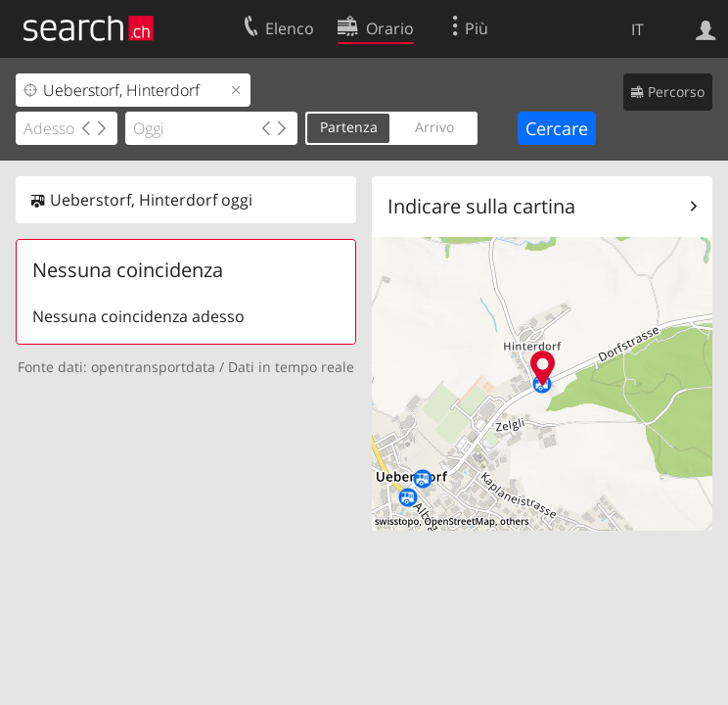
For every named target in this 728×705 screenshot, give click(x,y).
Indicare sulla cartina (481, 206)
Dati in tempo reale (291, 367)
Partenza (349, 127)
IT (637, 29)
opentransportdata (153, 367)
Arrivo (434, 127)
